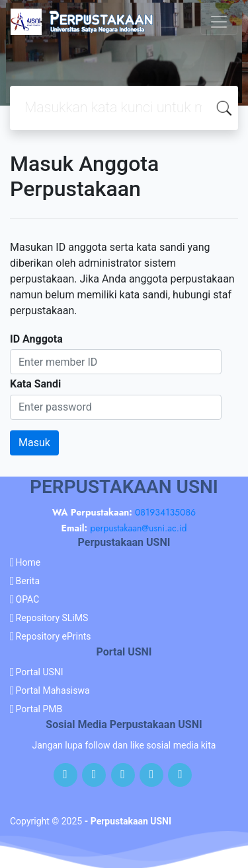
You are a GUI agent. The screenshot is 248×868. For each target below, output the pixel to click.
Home (28, 562)
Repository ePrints (54, 636)
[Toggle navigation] (219, 22)
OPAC (28, 599)
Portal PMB (39, 709)
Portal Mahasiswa (53, 690)
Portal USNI (40, 672)
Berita (28, 581)
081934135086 (165, 512)
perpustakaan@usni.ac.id (138, 528)
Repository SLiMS (52, 618)
